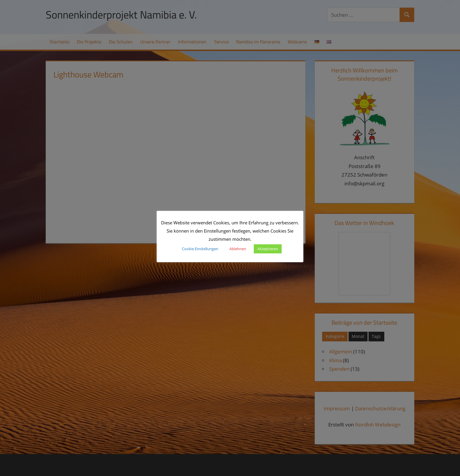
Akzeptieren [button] (268, 249)
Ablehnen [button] (238, 249)
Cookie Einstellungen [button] (200, 249)
